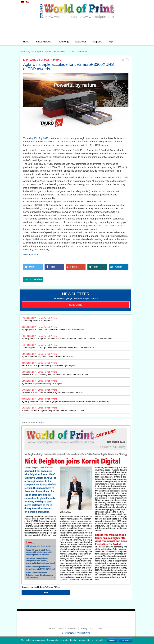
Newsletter (81, 42)
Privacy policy (87, 628)
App (111, 42)
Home (26, 42)
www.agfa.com (30, 255)
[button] (33, 267)
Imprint (100, 628)
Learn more (126, 640)
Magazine (97, 42)
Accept (112, 640)
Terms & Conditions (68, 628)
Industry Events (43, 42)
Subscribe (76, 305)
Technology (63, 42)
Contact (51, 628)
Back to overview (33, 279)
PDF (46, 592)
